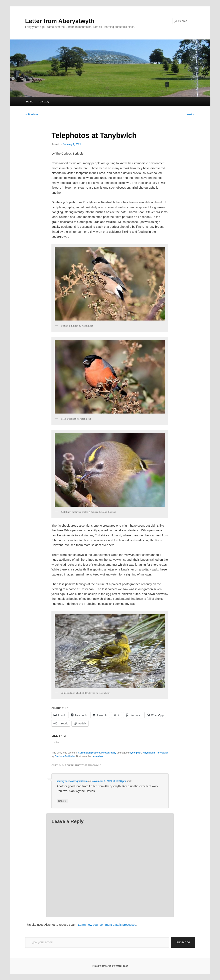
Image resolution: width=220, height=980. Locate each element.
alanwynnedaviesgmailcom (72, 781)
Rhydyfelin (149, 753)
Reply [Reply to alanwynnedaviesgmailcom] (62, 801)
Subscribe (183, 942)
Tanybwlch (162, 753)
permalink (97, 756)
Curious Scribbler (65, 756)
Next (191, 114)
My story (44, 102)
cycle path (135, 753)
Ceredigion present (89, 753)
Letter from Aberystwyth (60, 21)
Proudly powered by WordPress (110, 966)
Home (30, 102)
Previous (32, 114)
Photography (109, 753)
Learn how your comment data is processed (107, 925)
